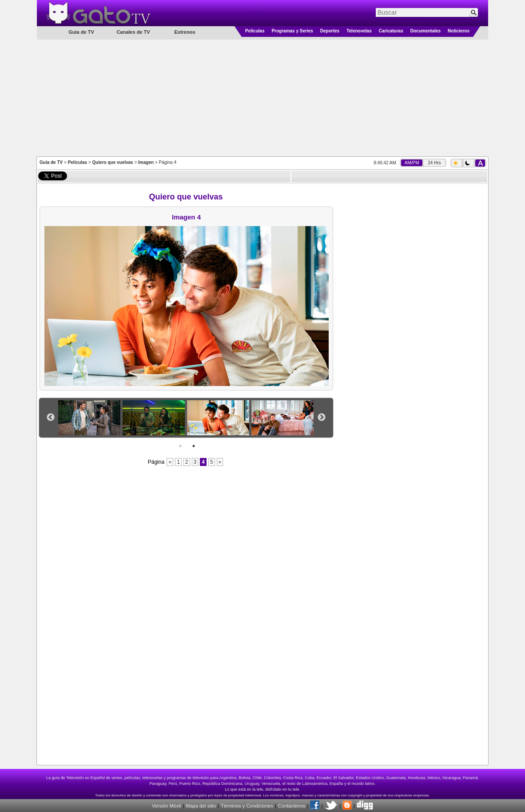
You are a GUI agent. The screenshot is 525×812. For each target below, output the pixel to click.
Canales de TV (133, 32)
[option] (90, 418)
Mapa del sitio (201, 806)
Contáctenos (292, 806)
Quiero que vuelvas (112, 162)
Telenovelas (359, 31)
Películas (255, 31)
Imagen (146, 162)
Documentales (426, 31)
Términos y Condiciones (247, 806)
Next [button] (322, 418)
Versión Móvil (166, 806)
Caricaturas (391, 31)
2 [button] (194, 446)
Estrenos (185, 32)
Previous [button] (51, 418)
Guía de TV (51, 162)
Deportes (330, 31)
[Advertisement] (262, 97)
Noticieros (459, 31)
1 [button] (180, 446)
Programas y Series (292, 31)
